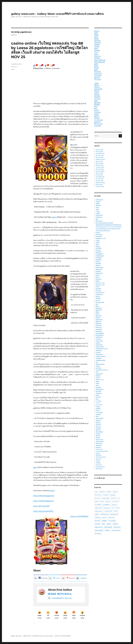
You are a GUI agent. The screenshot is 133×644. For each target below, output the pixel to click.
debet (97, 244)
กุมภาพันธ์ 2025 (100, 177)
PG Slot (108, 501)
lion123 (98, 275)
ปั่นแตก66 (97, 118)
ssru (97, 372)
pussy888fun (106, 505)
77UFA (98, 211)
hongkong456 (100, 256)
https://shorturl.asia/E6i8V (43, 511)
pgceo (54, 217)
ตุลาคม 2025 (99, 161)
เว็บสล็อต (98, 463)
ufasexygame (100, 389)
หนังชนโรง (97, 87)
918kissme (99, 217)
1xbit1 (97, 209)
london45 (99, 279)
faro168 (105, 495)
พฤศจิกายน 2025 (100, 159)
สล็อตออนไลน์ (99, 440)
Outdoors (98, 298)
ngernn (98, 297)
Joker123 (113, 498)
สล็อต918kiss (99, 432)
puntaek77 (99, 331)
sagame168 (99, 345)
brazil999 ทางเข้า (101, 238)
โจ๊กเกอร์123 (97, 79)
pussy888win (100, 335)
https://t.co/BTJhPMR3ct (79, 516)
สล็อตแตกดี (99, 446)
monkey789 (99, 295)
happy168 (99, 252)
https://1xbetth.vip (100, 60)
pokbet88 (98, 324)
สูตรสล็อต (98, 447)
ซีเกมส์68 (98, 397)
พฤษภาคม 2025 (100, 171)
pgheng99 (97, 103)
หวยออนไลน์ (98, 126)
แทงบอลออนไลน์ (100, 467)
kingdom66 (99, 273)
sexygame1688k (100, 360)
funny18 (98, 250)
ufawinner (99, 393)
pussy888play (100, 333)
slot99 (96, 37)
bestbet (98, 233)
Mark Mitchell (60, 594)
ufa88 (97, 382)
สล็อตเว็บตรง (98, 41)
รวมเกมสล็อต (99, 413)
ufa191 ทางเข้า (100, 380)
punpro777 (97, 122)
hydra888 (99, 260)
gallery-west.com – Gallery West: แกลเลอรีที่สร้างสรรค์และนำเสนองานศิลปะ (58, 14)
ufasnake (98, 391)
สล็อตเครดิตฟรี (100, 442)
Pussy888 (98, 505)
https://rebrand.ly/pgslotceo (44, 496)
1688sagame (99, 200)
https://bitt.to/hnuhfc (41, 506)
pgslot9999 (99, 320)
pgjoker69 (99, 310)
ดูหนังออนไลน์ (98, 74)
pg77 (97, 304)
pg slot (96, 66)
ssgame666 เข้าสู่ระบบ (102, 370)
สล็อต (97, 416)
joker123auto (99, 268)
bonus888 (99, 237)
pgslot (96, 48)
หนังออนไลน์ (98, 112)
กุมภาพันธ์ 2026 (100, 154)
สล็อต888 (97, 45)
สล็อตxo (98, 436)
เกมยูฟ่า (98, 453)
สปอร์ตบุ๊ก (98, 415)
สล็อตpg (98, 434)
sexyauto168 (99, 355)
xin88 (97, 395)
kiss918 (96, 68)
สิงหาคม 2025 (100, 165)
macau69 (98, 291)
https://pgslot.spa (100, 62)
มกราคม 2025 (100, 179)
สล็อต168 (98, 420)
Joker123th (99, 269)
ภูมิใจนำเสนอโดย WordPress (63, 636)
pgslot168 (99, 316)
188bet (98, 204)
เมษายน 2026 (99, 150)
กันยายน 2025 (100, 163)
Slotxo (118, 508)
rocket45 (98, 339)
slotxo (96, 54)
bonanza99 (99, 235)
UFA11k (98, 378)
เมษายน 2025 (99, 173)
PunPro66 (99, 326)
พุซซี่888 (98, 409)
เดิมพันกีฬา (99, 455)
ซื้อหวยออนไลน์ (98, 124)
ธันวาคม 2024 (100, 181)
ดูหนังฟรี (96, 93)
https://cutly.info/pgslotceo (44, 501)
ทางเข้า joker (98, 76)
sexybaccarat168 (101, 357)
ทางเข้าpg (98, 401)
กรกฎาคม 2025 (100, 167)
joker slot (97, 77)
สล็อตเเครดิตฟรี (99, 530)
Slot (113, 508)
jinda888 (98, 264)
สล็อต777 (98, 426)
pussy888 (97, 50)
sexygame (99, 358)
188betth (98, 206)
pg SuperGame (100, 302)
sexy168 (98, 353)
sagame (98, 343)
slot (97, 362)
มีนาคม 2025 (99, 175)
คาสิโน (97, 514)
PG (119, 498)
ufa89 (97, 384)
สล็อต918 (98, 430)
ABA (97, 219)
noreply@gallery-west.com (60, 598)
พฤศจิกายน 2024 (100, 183)
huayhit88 (99, 258)
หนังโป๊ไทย (97, 58)
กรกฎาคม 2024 (100, 187)
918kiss (96, 83)
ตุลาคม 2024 (99, 185)
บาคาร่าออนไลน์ (99, 120)
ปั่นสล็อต (98, 407)
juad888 (98, 271)
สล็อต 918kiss (100, 418)
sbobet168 (99, 351)
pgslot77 (97, 116)
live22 (96, 106)
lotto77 (98, 287)
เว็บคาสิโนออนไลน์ (101, 457)
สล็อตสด (98, 438)
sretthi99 (99, 368)
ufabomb (98, 387)
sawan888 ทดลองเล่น (102, 349)
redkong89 (99, 337)
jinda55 (96, 35)
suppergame (99, 511)
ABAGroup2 (99, 221)
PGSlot (102, 501)
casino (98, 240)
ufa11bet (98, 376)
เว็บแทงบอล (99, 465)
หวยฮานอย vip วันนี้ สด (102, 451)
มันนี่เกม (98, 411)
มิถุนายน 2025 (100, 169)
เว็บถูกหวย (98, 459)
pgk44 (98, 312)
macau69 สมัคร (100, 293)
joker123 (97, 31)
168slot (98, 202)
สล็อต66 (97, 39)
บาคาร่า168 (97, 99)
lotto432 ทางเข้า (100, 283)
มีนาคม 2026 (99, 152)
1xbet (97, 208)
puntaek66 (99, 329)
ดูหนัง (96, 108)
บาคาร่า (96, 52)
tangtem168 (99, 374)
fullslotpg (97, 105)
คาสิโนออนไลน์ (105, 514)
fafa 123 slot (98, 495)
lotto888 (98, 289)
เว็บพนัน (98, 461)
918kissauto (99, 215)
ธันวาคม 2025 (100, 157)
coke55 (98, 242)
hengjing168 (99, 254)
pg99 (97, 306)
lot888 (98, 281)
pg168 (96, 33)
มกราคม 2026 (100, 156)
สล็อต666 (98, 424)
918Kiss (98, 213)
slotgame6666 (100, 364)
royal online (99, 341)
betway (115, 492)
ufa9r (97, 386)
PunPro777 (99, 327)
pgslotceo (14, 67)
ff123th (98, 246)
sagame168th (98, 89)
